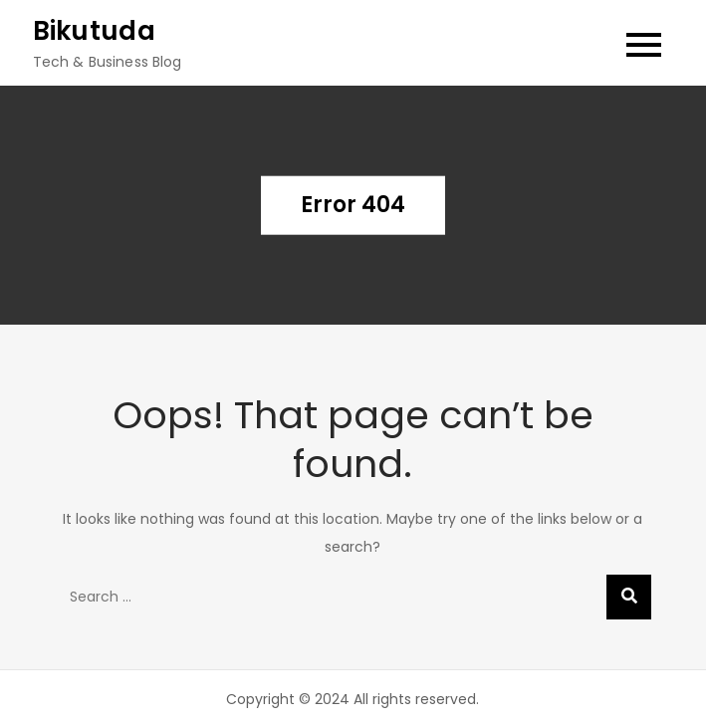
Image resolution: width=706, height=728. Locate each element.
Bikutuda (94, 31)
